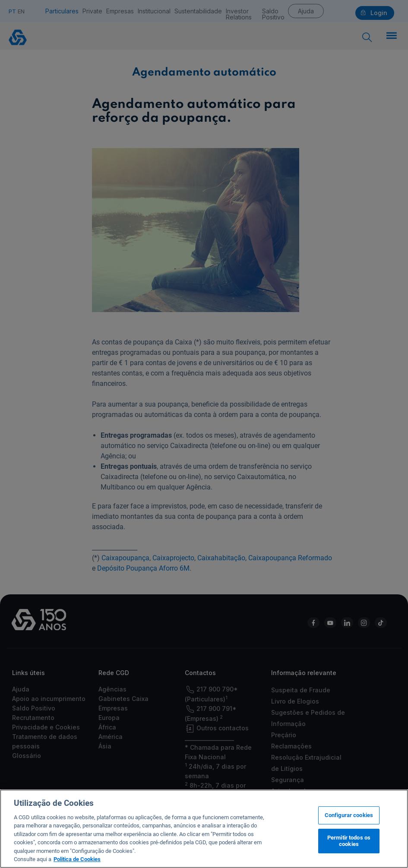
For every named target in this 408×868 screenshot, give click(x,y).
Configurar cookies (349, 815)
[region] (204, 829)
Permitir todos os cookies (349, 841)
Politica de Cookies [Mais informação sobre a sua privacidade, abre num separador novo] (77, 859)
